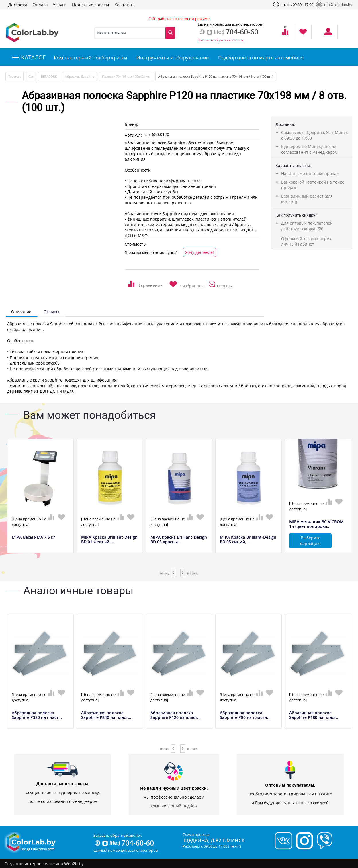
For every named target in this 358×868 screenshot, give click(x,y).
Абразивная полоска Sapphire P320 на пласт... (37, 715)
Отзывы (51, 312)
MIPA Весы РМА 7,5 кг (33, 537)
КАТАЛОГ (29, 57)
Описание (21, 312)
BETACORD (49, 76)
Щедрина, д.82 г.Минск (214, 840)
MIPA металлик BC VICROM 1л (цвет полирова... (316, 524)
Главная (14, 76)
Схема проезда (196, 834)
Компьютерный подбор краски (91, 58)
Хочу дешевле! (199, 252)
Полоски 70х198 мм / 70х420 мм (126, 76)
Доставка (18, 5)
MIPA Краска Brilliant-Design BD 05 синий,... (248, 540)
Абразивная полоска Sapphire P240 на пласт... (106, 715)
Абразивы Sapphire (80, 76)
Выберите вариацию (310, 541)
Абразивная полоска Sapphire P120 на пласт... (176, 715)
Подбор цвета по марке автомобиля (261, 58)
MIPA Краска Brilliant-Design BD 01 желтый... (109, 540)
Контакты (124, 5)
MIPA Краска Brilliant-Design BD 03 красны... (179, 540)
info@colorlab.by (334, 5)
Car (31, 76)
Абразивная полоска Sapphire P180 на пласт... (314, 715)
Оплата (40, 5)
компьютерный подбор (174, 806)
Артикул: (133, 135)
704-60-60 (124, 843)
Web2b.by (74, 864)
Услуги (60, 5)
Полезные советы (91, 5)
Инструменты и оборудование (173, 58)
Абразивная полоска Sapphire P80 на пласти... (245, 715)
